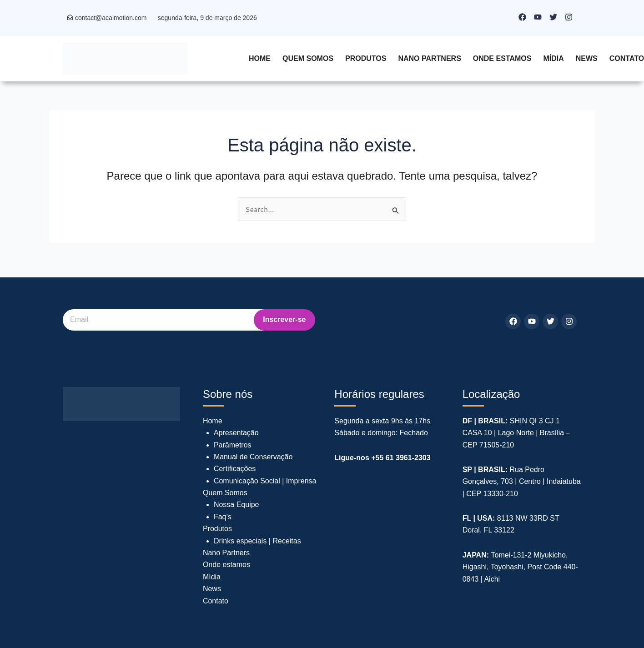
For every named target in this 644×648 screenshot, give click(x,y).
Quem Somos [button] (308, 58)
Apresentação (236, 433)
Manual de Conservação (253, 457)
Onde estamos (502, 58)
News (587, 58)
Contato (216, 601)
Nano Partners (429, 58)
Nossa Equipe (236, 505)
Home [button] (260, 58)
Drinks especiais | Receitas (257, 541)
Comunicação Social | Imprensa (265, 481)
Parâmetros (233, 445)
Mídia (553, 58)
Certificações (235, 469)
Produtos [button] (366, 58)
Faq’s (223, 517)
